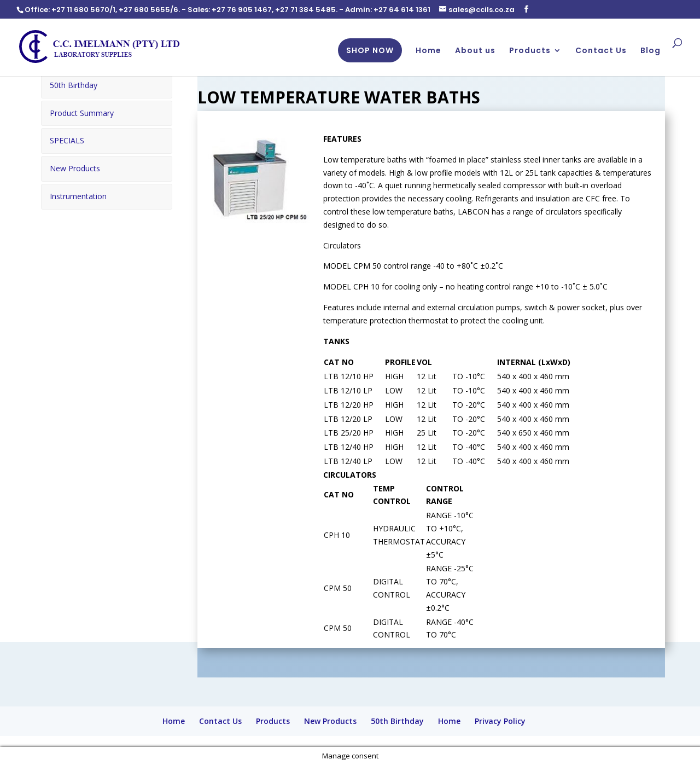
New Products (75, 167)
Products (530, 51)
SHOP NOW (370, 50)
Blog (651, 51)
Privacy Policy (500, 721)
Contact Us (601, 51)
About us (475, 51)
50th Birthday (74, 85)
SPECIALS (67, 140)
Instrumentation (78, 195)
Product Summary (82, 112)
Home (428, 51)
